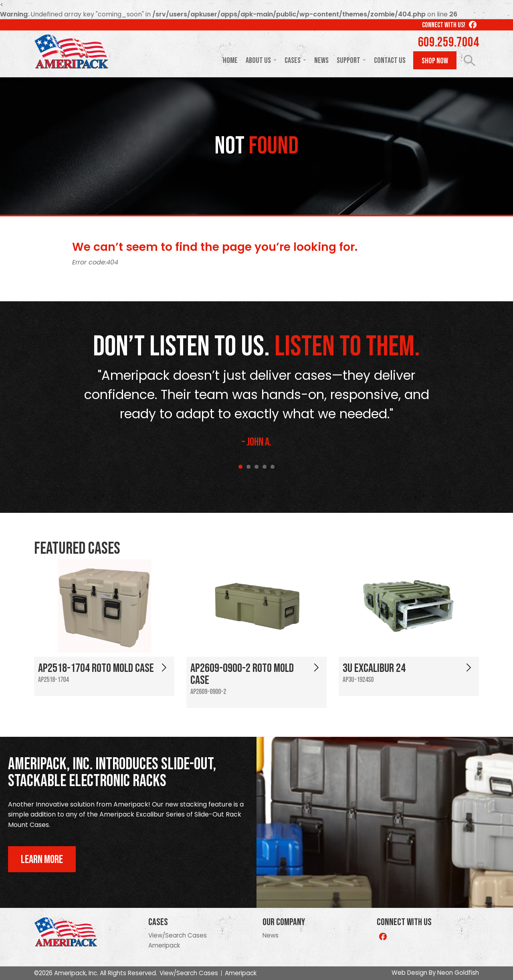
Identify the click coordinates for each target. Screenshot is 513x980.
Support (348, 60)
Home (230, 60)
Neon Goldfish (458, 973)
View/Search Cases (178, 935)
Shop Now (435, 61)
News (321, 60)
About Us (258, 60)
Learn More (42, 860)
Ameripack (164, 945)
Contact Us (390, 60)
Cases (293, 60)
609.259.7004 (448, 42)
